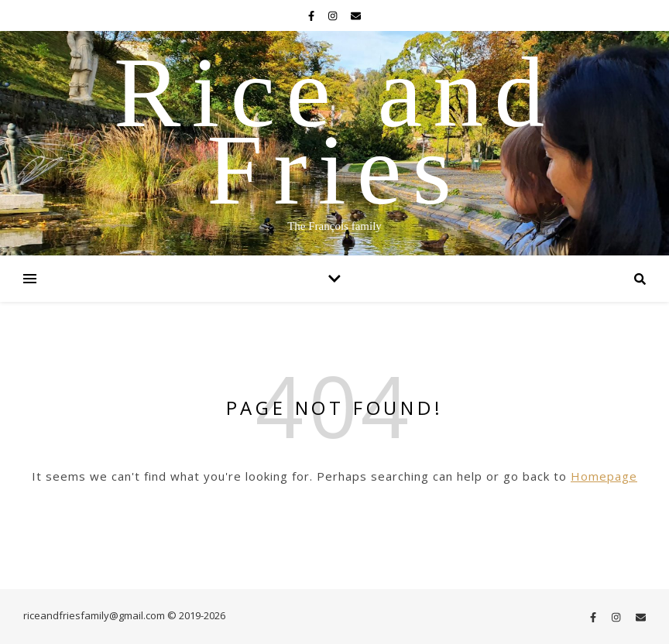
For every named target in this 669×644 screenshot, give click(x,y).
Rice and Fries (334, 131)
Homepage (604, 476)
